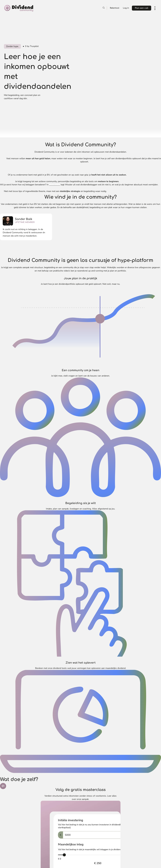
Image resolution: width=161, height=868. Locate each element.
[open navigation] (155, 8)
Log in (126, 8)
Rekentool (115, 8)
